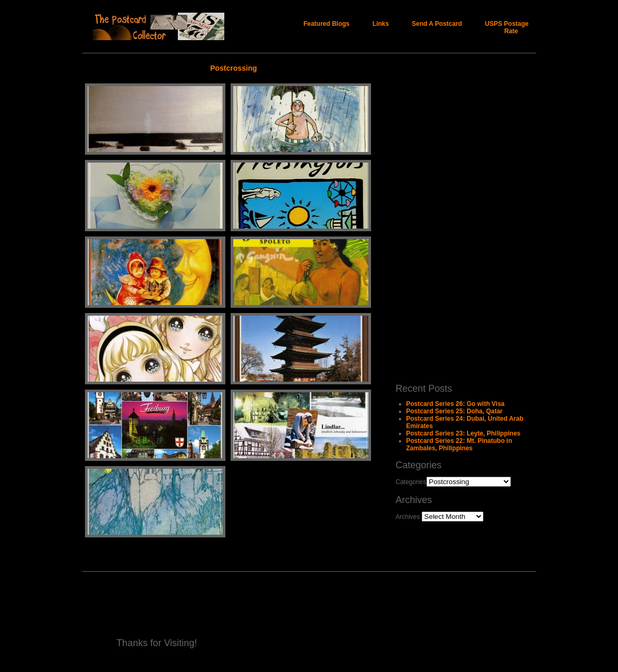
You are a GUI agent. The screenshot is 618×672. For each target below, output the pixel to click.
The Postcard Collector (173, 26)
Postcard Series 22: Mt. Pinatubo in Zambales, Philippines (459, 444)
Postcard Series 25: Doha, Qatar (455, 411)
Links (381, 24)
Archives (408, 517)
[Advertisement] (438, 217)
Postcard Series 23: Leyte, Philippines (464, 433)
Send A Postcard (437, 24)
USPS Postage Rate (507, 27)
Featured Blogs (326, 24)
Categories (411, 482)
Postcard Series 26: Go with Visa (456, 404)
